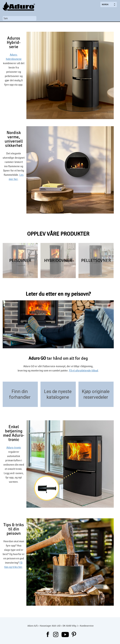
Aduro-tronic (14, 448)
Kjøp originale (96, 391)
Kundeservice (87, 626)
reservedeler (96, 397)
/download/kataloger (71, 402)
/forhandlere (33, 402)
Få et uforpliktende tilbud (84, 371)
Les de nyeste (58, 391)
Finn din (20, 391)
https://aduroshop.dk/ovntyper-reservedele (109, 402)
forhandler (20, 397)
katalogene (58, 397)
